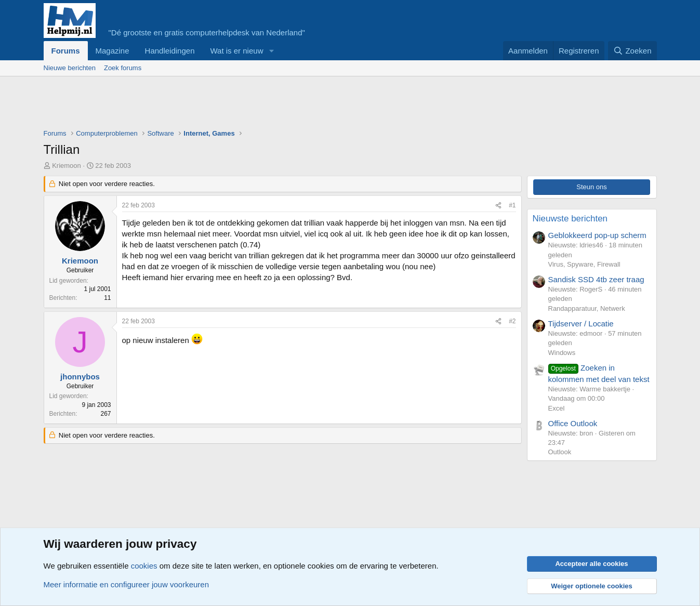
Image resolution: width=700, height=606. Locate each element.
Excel (557, 408)
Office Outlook (573, 423)
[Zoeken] (632, 51)
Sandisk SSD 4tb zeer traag (596, 279)
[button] (271, 51)
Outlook (560, 452)
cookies (144, 566)
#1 (512, 205)
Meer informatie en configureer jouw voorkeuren (127, 584)
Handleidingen (170, 51)
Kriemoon (67, 166)
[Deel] (498, 206)
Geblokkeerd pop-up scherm (597, 235)
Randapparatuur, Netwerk (587, 308)
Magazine (113, 51)
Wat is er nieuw (236, 51)
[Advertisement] (233, 105)
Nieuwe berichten (70, 68)
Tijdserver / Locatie (581, 324)
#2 (512, 321)
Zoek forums (123, 68)
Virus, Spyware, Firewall (584, 264)
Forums (66, 51)
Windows (562, 353)
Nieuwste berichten (570, 219)
